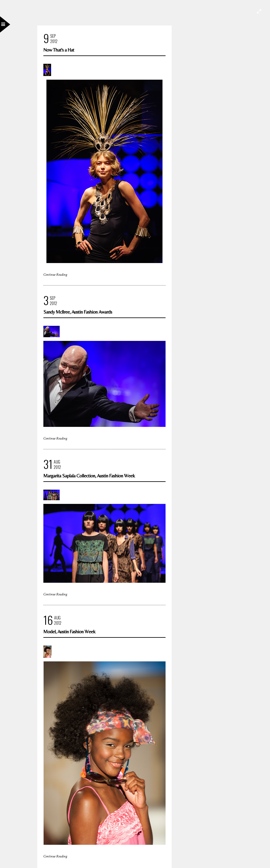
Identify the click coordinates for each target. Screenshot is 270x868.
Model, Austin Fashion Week (69, 632)
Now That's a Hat (59, 50)
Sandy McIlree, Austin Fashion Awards (78, 312)
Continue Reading (55, 275)
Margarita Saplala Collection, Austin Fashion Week (89, 476)
